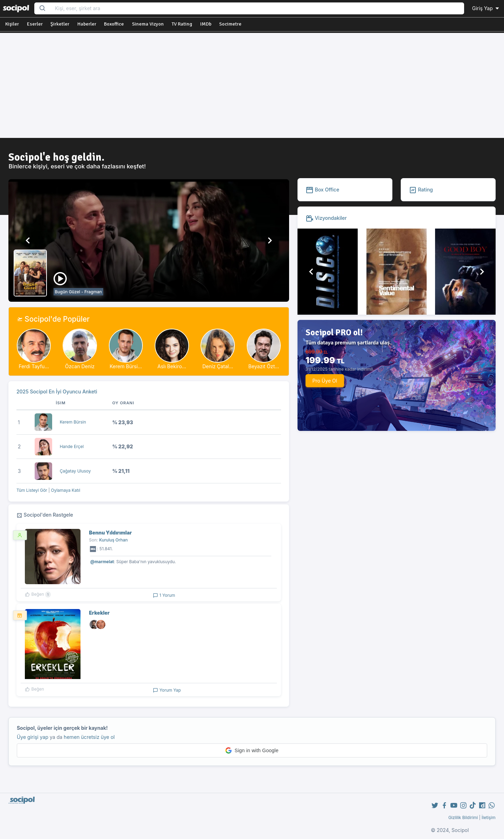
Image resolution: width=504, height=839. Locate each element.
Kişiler (12, 24)
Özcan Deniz (80, 366)
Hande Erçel (72, 446)
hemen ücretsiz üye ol (89, 737)
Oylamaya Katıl (66, 490)
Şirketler (60, 24)
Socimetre (230, 24)
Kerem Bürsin (73, 422)
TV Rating (182, 24)
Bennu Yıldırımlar (110, 533)
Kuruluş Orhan (113, 540)
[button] (28, 240)
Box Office (323, 190)
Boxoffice (114, 24)
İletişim (489, 817)
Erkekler (99, 613)
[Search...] (257, 9)
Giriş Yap (486, 8)
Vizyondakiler (326, 218)
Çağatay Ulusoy (75, 471)
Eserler (35, 24)
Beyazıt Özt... (264, 366)
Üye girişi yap (33, 737)
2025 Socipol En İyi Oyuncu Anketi (57, 391)
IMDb (206, 24)
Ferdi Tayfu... (34, 366)
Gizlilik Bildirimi (463, 817)
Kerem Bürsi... (126, 366)
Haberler (87, 24)
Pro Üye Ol (325, 381)
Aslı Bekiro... (172, 366)
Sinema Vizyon (148, 24)
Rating (421, 190)
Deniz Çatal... (218, 366)
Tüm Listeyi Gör (32, 490)
